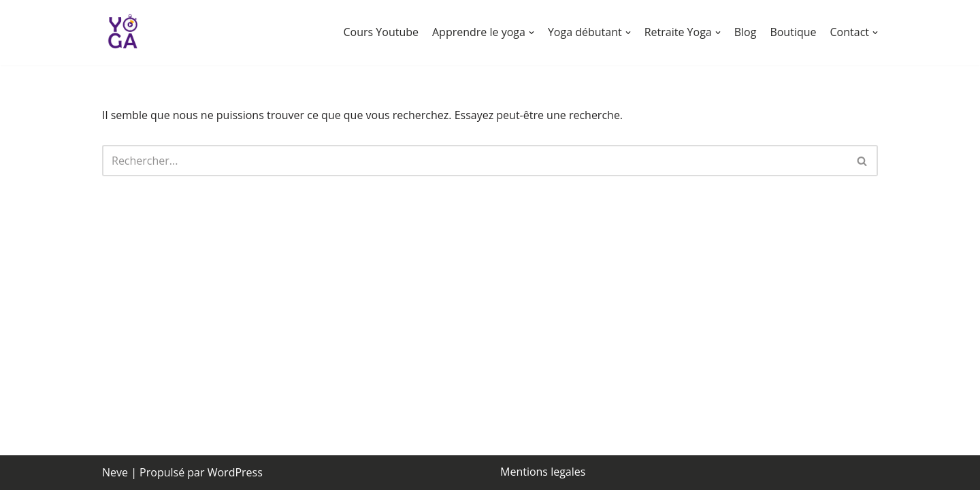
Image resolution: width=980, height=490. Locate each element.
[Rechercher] (475, 161)
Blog (746, 32)
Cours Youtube (381, 32)
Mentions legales (543, 472)
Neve (115, 472)
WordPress (235, 472)
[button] (532, 33)
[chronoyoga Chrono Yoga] (122, 33)
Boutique (793, 32)
